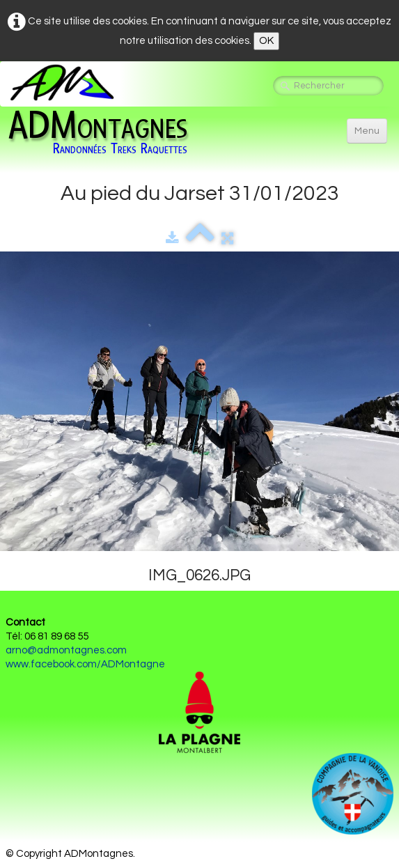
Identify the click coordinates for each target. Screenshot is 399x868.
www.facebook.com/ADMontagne (85, 664)
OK (266, 41)
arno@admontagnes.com (66, 650)
